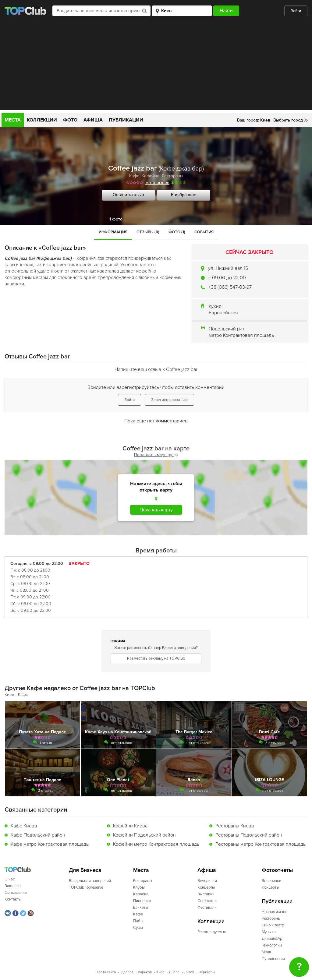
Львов (189, 972)
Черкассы (207, 972)
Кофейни (151, 176)
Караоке (141, 894)
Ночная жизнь (275, 912)
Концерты (206, 887)
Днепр (174, 972)
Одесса (127, 972)
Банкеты (141, 908)
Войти (296, 11)
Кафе (134, 176)
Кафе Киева (24, 826)
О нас (10, 879)
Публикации (126, 120)
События (204, 232)
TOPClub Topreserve (86, 887)
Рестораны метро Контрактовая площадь (261, 844)
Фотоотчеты (277, 870)
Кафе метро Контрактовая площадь (50, 844)
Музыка (269, 932)
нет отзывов (157, 183)
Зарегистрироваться (169, 400)
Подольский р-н (226, 329)
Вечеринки (207, 881)
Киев (160, 972)
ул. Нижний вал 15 (228, 268)
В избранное (184, 195)
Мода (266, 952)
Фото (70, 120)
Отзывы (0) (148, 232)
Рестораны (172, 176)
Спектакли (207, 901)
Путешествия (273, 959)
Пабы (138, 921)
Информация (113, 232)
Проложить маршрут (156, 455)
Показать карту (156, 510)
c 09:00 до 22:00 (227, 278)
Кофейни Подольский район (144, 835)
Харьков (145, 972)
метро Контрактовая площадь (241, 335)
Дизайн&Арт (273, 939)
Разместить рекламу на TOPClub (156, 658)
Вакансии (13, 886)
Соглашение (16, 893)
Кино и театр (273, 925)
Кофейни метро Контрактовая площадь (156, 844)
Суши (138, 928)
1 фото (116, 219)
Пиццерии (142, 901)
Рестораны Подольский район (249, 835)
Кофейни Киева (130, 826)
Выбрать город (288, 120)
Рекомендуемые (212, 932)
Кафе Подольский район (38, 835)
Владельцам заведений (90, 881)
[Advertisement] (156, 67)
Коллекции (42, 120)
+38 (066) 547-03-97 (230, 287)
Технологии (272, 945)
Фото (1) (177, 232)
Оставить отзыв (128, 195)
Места (13, 120)
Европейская (223, 313)
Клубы (139, 887)
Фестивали (207, 908)
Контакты (13, 899)
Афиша (93, 120)
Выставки (206, 894)
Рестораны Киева (235, 826)
